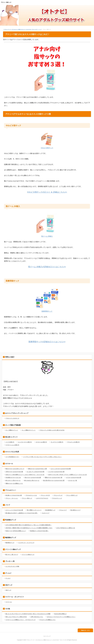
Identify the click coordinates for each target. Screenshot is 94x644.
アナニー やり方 (45, 495)
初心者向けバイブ (75, 510)
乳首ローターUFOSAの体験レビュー (16, 531)
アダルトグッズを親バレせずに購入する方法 (52, 430)
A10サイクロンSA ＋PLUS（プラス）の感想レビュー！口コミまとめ (67, 475)
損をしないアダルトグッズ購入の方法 (16, 617)
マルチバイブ (45, 513)
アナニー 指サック (6, 2)
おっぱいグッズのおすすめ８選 (35, 472)
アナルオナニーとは (31, 495)
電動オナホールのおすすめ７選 (53, 477)
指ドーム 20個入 (47, 236)
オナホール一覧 (73, 480)
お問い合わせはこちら (37, 617)
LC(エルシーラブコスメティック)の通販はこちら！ (61, 617)
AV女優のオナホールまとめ (13, 477)
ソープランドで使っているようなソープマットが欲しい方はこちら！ (42, 457)
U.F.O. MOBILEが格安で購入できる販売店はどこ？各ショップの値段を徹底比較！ (28, 525)
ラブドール (9, 602)
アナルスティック (57, 498)
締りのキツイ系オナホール (13, 480)
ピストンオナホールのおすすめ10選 (61, 469)
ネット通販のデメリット (29, 430)
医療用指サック (47, 311)
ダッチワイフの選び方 (57, 442)
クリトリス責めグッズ (28, 554)
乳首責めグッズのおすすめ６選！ (39, 531)
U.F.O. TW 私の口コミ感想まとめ (66, 528)
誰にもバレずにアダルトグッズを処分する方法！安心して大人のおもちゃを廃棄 (28, 614)
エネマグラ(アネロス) (42, 498)
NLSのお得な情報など (60, 614)
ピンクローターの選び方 (25, 442)
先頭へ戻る (87, 630)
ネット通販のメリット (12, 430)
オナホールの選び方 (41, 442)
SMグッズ (8, 590)
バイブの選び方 (10, 442)
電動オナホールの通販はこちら (14, 483)
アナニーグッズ (58, 495)
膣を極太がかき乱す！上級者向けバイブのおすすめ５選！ (22, 513)
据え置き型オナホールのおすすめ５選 (54, 480)
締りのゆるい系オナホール (32, 480)
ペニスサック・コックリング (26, 543)
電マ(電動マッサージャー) (34, 510)
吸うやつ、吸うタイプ (12, 554)
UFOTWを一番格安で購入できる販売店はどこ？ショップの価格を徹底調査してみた (29, 528)
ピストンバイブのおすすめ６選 (14, 510)
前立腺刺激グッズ (50, 510)
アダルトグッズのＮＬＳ (12, 418)
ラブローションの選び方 (12, 445)
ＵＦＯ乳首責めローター (12, 457)
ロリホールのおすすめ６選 (74, 477)
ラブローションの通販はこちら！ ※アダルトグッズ (20, 620)
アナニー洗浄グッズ (72, 495)
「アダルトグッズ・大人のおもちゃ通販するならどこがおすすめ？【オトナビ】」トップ (22, 29)
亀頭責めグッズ (10, 543)
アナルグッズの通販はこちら (47, 620)
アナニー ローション (12, 498)
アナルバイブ (63, 510)
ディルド (8, 578)
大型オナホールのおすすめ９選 (14, 472)
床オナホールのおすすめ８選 (33, 477)
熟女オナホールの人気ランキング (15, 469)
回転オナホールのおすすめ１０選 (37, 469)
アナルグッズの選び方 (73, 442)
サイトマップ (47, 636)
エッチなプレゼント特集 (12, 566)
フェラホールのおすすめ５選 (56, 472)
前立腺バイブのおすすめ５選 (14, 495)
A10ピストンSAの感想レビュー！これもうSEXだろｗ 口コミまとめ (25, 475)
